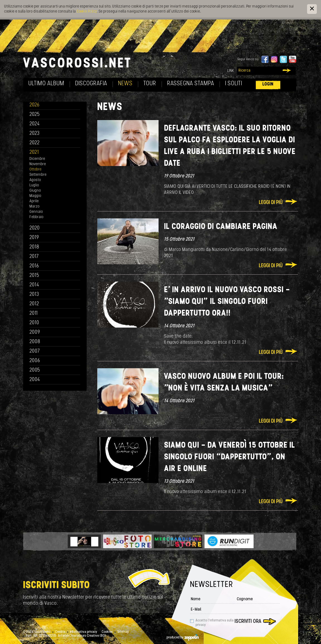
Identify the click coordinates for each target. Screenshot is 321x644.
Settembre (38, 175)
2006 (35, 361)
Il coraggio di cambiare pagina (221, 227)
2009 (35, 332)
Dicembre (37, 159)
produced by (183, 638)
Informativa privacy (84, 632)
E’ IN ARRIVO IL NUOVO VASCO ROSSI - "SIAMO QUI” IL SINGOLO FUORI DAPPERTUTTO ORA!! (227, 302)
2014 (34, 285)
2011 (34, 314)
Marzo (35, 207)
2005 (35, 370)
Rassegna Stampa (191, 84)
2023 (35, 134)
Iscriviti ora (248, 622)
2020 (35, 228)
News (125, 84)
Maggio (35, 196)
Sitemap (123, 632)
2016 (34, 266)
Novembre (38, 164)
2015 (34, 276)
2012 (34, 304)
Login (268, 84)
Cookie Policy (87, 12)
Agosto (35, 180)
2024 (35, 124)
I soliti (234, 84)
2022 (35, 143)
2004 (35, 380)
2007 (35, 351)
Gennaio (36, 212)
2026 (35, 105)
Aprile (34, 201)
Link (231, 71)
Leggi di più (271, 203)
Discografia (91, 84)
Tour (150, 84)
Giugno (35, 191)
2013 (34, 295)
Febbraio (37, 217)
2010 (34, 323)
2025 (35, 115)
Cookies (107, 632)
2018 (34, 247)
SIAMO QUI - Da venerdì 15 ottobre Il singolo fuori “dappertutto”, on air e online (230, 457)
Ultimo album (46, 84)
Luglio (34, 185)
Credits (60, 632)
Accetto (215, 623)
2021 (34, 153)
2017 (34, 257)
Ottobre (36, 169)
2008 (35, 342)
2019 (34, 238)
